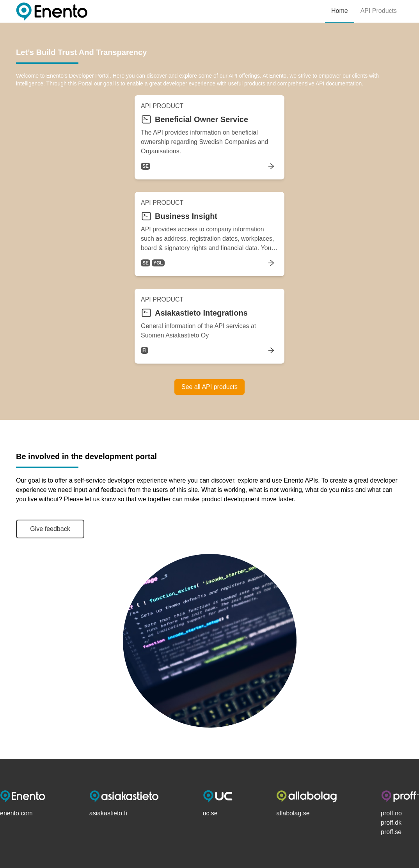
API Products (379, 11)
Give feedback (50, 529)
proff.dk (391, 823)
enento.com (16, 813)
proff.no (391, 813)
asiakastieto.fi (108, 813)
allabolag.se (293, 813)
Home (340, 11)
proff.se (391, 832)
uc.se (210, 813)
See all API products (209, 387)
